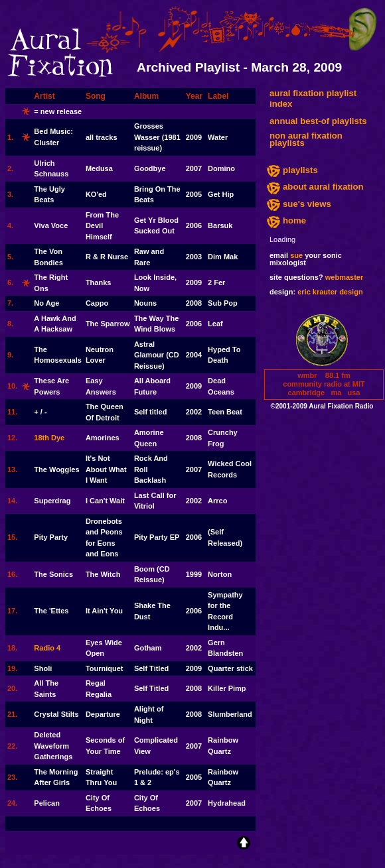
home (294, 220)
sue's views (307, 204)
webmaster (344, 277)
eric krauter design (330, 292)
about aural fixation (323, 187)
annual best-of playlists (318, 121)
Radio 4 (47, 648)
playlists (300, 170)
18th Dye (49, 438)
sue (296, 255)
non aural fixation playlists (306, 139)
